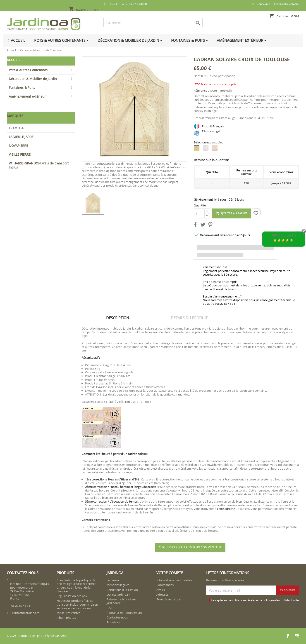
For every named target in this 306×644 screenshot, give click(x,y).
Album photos (66, 618)
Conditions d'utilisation (122, 590)
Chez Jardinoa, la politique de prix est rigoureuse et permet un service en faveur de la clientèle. (76, 586)
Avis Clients (284, 235)
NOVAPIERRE (18, 146)
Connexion (263, 4)
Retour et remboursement (124, 613)
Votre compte (170, 573)
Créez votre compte (286, 4)
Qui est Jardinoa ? (118, 595)
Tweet (204, 225)
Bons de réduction (169, 599)
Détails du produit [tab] (189, 318)
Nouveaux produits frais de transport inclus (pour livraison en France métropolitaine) (77, 604)
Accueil (14, 60)
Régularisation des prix (72, 596)
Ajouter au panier (232, 213)
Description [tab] (118, 318)
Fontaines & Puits (22, 88)
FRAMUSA (16, 128)
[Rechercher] (153, 23)
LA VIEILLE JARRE (21, 137)
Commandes (165, 585)
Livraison (113, 580)
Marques (15, 116)
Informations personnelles (174, 580)
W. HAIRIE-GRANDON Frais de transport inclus (39, 165)
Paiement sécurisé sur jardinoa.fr (121, 601)
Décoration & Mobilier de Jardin (33, 79)
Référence (200, 91)
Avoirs (161, 590)
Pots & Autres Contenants (28, 70)
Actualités (113, 622)
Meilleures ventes (68, 613)
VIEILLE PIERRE (20, 154)
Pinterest (211, 225)
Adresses (162, 595)
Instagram (297, 636)
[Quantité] (199, 213)
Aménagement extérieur (27, 96)
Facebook (288, 636)
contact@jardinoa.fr (25, 613)
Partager (196, 225)
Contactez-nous (117, 617)
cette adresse (226, 509)
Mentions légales (118, 585)
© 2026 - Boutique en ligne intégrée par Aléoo (37, 636)
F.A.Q (110, 608)
